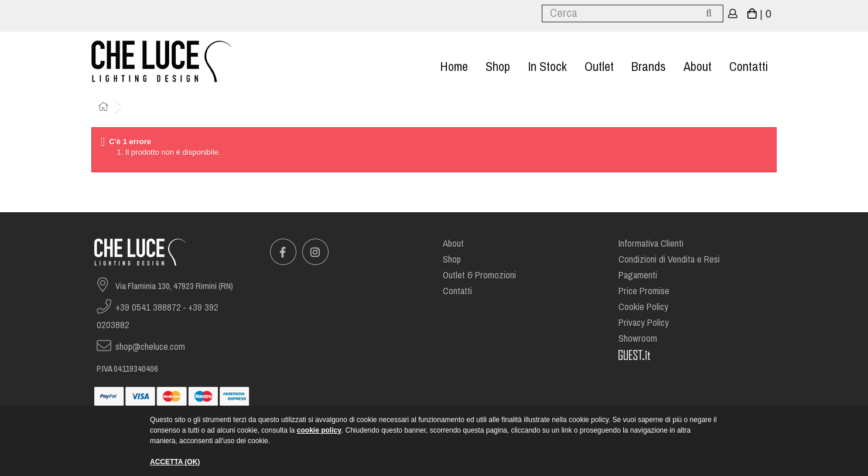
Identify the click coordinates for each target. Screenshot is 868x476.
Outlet (599, 67)
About (698, 67)
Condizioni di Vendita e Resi (669, 259)
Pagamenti (638, 275)
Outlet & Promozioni (479, 275)
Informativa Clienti (651, 244)
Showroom (638, 339)
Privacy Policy (644, 323)
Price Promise (644, 291)
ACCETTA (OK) (175, 462)
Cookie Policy (643, 307)
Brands (649, 67)
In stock (547, 67)
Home (454, 67)
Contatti (749, 67)
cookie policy (319, 430)
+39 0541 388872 (148, 307)
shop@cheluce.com (150, 347)
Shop (498, 67)
